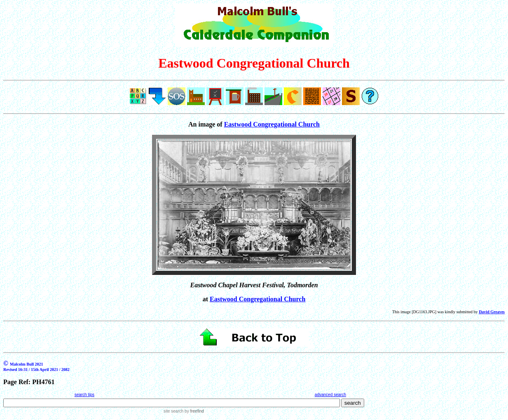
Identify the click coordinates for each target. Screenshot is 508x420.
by (193, 411)
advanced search (330, 395)
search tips (84, 395)
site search (173, 411)
